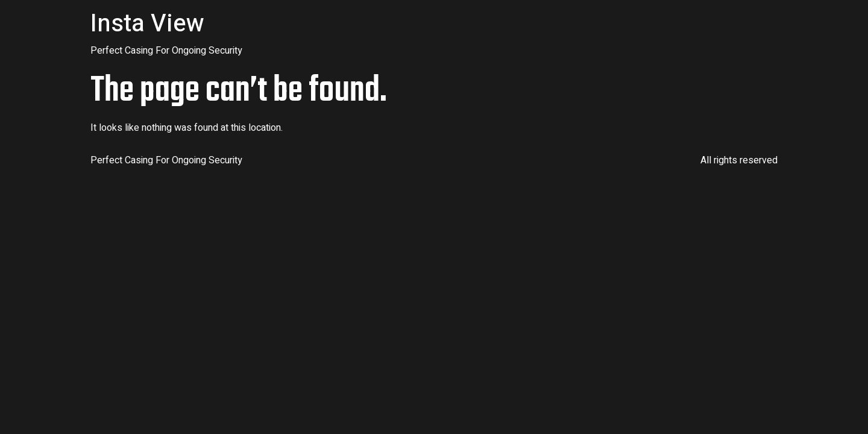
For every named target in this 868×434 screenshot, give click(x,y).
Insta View (147, 24)
